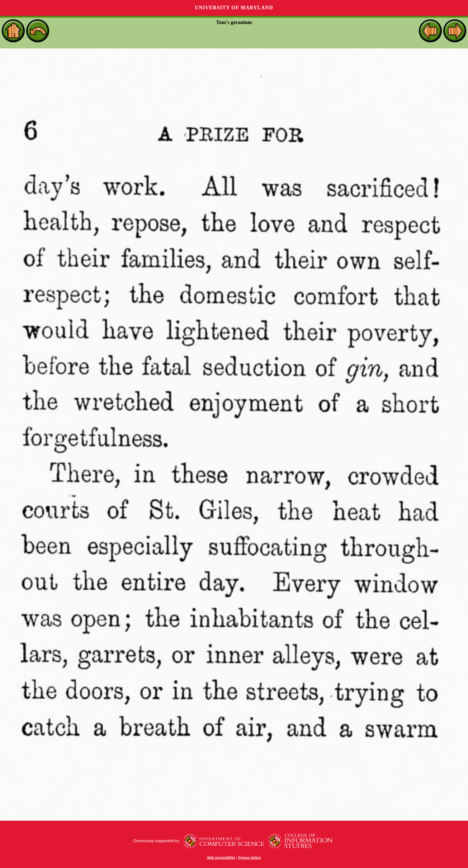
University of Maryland (234, 8)
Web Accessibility (221, 858)
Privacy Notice (250, 858)
